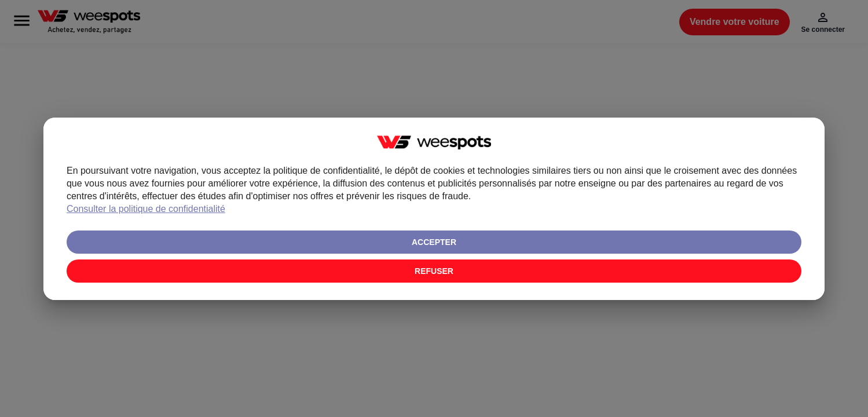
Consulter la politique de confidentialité (402, 247)
